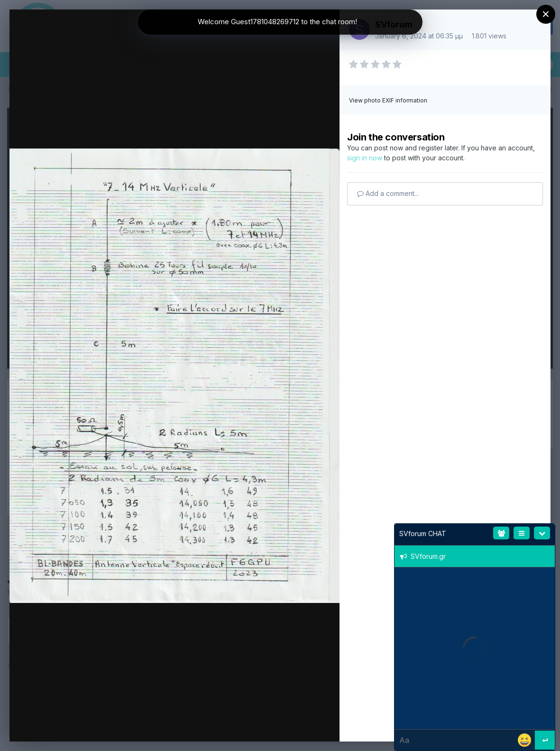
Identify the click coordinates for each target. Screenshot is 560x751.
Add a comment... (388, 193)
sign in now (365, 158)
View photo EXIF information (388, 100)
